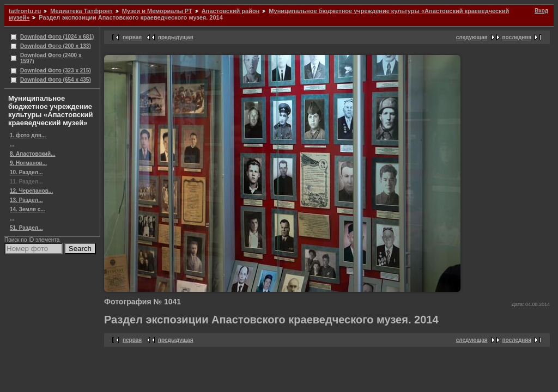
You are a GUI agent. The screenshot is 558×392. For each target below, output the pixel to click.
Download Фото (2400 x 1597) (51, 58)
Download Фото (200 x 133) (56, 46)
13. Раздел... (26, 200)
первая (132, 37)
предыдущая (176, 37)
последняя (517, 37)
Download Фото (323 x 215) (56, 71)
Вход (541, 11)
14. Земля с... (28, 209)
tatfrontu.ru (25, 11)
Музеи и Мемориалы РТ (157, 11)
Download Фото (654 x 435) (56, 80)
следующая (472, 37)
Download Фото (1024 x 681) (57, 37)
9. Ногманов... (28, 163)
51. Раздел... (26, 228)
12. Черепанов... (31, 191)
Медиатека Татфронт (81, 11)
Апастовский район (231, 11)
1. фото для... (28, 135)
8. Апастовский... (32, 154)
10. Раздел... (26, 172)
